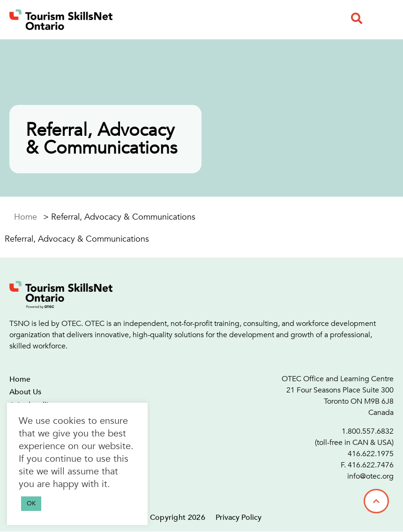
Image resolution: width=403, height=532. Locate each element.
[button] (357, 18)
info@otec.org (370, 476)
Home (26, 217)
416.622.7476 (371, 465)
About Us (25, 392)
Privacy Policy (239, 517)
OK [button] (31, 503)
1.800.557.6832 (368, 431)
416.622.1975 (371, 454)
